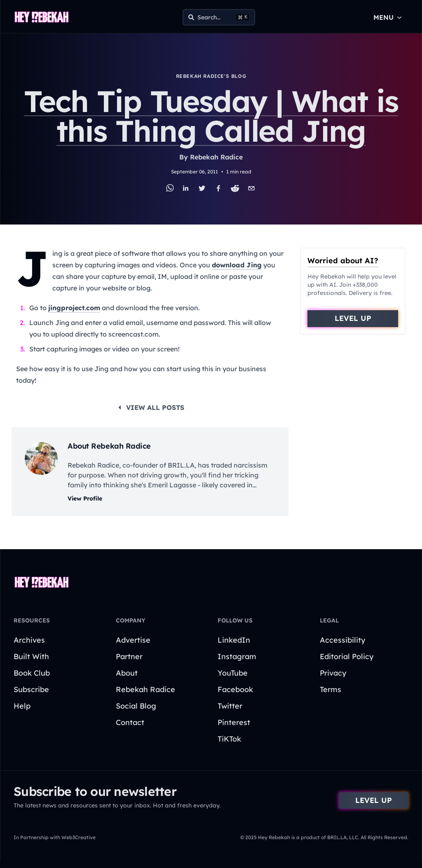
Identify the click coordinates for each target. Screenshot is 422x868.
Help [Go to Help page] (22, 706)
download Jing (237, 265)
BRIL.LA (181, 465)
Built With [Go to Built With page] (31, 656)
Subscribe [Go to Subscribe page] (31, 689)
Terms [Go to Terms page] (331, 689)
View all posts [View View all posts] (150, 407)
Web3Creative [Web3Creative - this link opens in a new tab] (79, 837)
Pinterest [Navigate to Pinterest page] (234, 722)
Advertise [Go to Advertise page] (133, 640)
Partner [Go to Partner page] (129, 656)
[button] (353, 319)
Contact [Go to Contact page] (130, 722)
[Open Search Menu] (219, 17)
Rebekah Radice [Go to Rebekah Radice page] (145, 689)
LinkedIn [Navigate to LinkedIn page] (234, 640)
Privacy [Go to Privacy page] (333, 673)
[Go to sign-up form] (353, 319)
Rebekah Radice (216, 157)
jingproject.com (74, 308)
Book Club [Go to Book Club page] (32, 673)
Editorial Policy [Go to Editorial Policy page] (347, 656)
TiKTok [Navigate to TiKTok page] (229, 739)
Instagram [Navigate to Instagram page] (237, 656)
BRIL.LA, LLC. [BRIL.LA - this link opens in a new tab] (343, 837)
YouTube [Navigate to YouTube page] (233, 673)
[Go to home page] (42, 17)
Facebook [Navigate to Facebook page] (235, 689)
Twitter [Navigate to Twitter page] (230, 706)
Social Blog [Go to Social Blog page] (136, 706)
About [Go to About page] (127, 673)
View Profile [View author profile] (85, 498)
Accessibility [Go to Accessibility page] (342, 640)
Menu (388, 17)
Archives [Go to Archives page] (29, 640)
